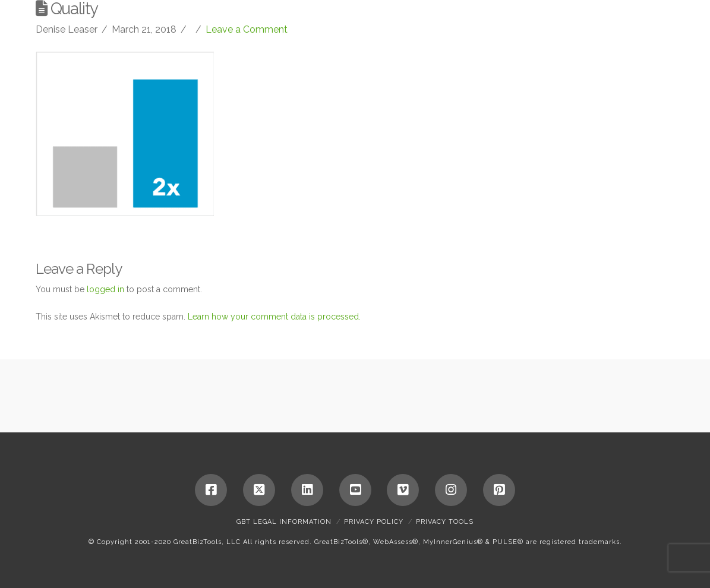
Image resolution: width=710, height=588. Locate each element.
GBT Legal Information (284, 522)
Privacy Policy (374, 522)
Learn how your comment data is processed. (274, 317)
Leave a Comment (247, 29)
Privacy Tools (445, 522)
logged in (105, 289)
